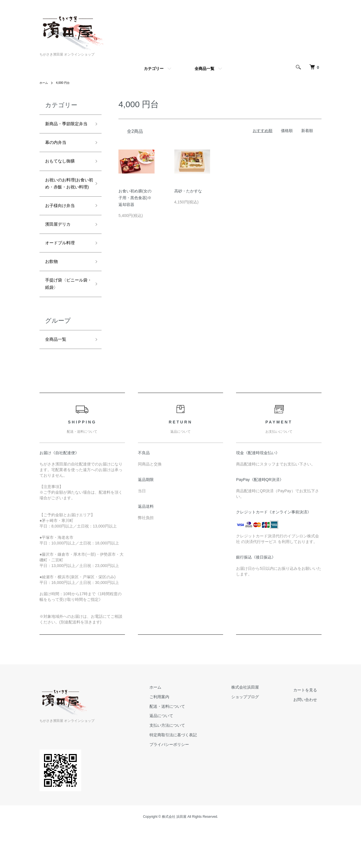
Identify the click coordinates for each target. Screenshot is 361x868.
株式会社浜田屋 (259, 723)
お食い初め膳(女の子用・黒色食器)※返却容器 (135, 198)
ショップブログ (259, 733)
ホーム (45, 83)
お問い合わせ (310, 735)
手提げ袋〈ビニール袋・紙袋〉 (65, 317)
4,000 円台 (66, 83)
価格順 (287, 131)
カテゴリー (154, 69)
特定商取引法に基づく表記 (196, 771)
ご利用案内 (182, 733)
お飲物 (53, 292)
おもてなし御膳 (63, 174)
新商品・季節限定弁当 (65, 129)
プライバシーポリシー (192, 780)
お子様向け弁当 (63, 231)
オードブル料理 (63, 272)
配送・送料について (190, 742)
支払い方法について (190, 761)
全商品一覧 (204, 69)
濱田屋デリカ (60, 252)
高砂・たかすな (188, 191)
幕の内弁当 (58, 153)
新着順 (307, 131)
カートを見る (310, 726)
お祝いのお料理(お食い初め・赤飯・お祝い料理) (66, 203)
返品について (184, 751)
